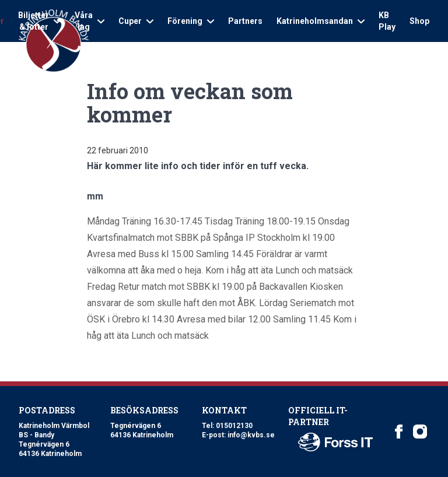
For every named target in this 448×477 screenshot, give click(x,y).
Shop (419, 21)
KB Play (387, 21)
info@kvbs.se (251, 435)
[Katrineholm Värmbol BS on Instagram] (420, 432)
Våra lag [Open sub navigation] (90, 21)
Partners (245, 21)
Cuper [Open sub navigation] (136, 21)
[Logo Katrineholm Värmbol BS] (54, 41)
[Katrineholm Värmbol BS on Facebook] (399, 432)
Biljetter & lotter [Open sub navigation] (39, 21)
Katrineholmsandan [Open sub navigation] (321, 21)
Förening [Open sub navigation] (191, 21)
